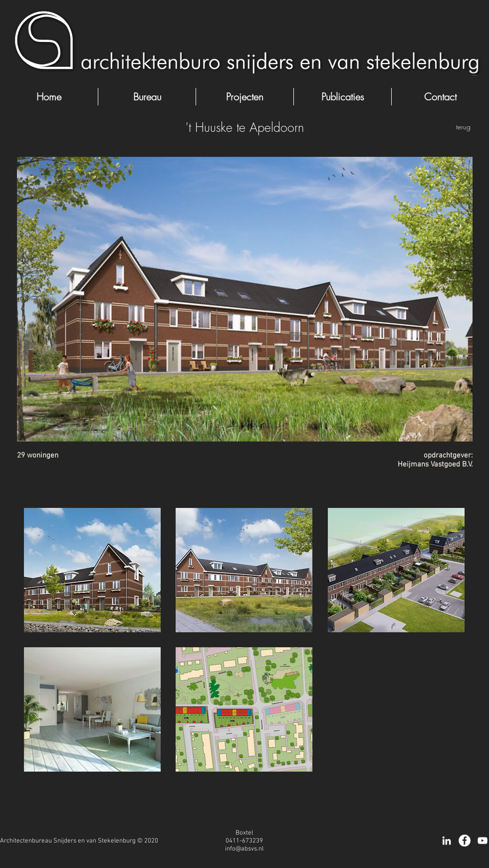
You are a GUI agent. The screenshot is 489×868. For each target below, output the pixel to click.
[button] (92, 570)
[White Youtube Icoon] (483, 841)
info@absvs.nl (244, 849)
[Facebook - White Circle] (465, 841)
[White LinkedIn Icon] (447, 841)
